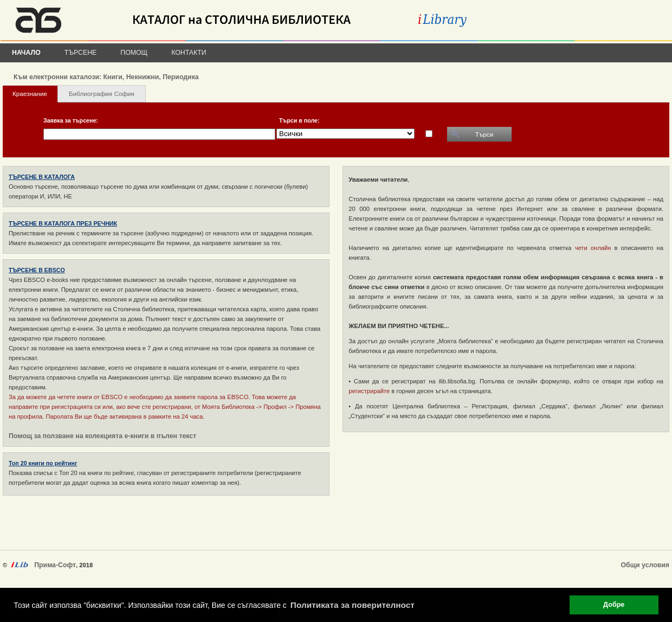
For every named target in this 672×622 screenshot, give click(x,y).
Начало (26, 53)
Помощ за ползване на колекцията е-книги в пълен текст (102, 436)
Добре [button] (614, 605)
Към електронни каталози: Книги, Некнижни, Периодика (106, 77)
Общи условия (645, 565)
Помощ (134, 53)
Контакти (189, 53)
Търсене (81, 53)
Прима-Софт (55, 565)
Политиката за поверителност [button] (353, 605)
